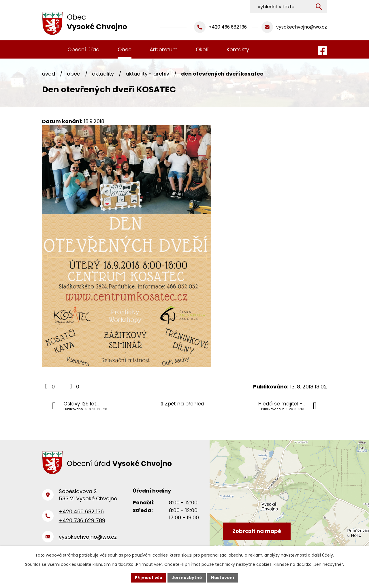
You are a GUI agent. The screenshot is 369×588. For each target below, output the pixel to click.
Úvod (49, 74)
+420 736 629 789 (82, 520)
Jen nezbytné (187, 578)
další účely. (323, 555)
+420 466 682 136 (81, 511)
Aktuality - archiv (147, 74)
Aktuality (103, 74)
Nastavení (223, 578)
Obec (74, 74)
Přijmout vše (149, 578)
